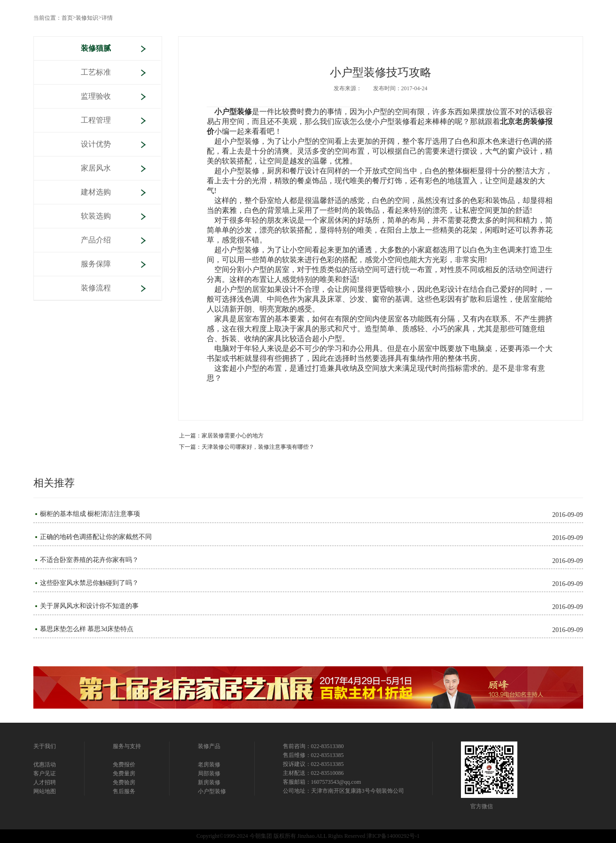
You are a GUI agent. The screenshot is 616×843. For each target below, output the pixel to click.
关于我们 (45, 746)
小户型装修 (212, 791)
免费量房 (124, 773)
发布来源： (348, 88)
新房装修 (209, 782)
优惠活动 (45, 765)
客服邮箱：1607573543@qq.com (322, 782)
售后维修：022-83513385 (313, 755)
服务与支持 (127, 746)
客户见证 (45, 773)
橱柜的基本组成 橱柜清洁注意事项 (90, 514)
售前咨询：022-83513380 (313, 746)
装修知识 (87, 18)
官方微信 (482, 806)
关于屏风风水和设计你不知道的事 (89, 606)
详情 (107, 18)
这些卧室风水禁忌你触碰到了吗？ (89, 583)
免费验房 (124, 782)
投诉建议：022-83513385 (313, 764)
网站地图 (45, 791)
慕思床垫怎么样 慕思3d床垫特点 (87, 629)
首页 (67, 18)
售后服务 (124, 791)
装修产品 (209, 746)
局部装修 (209, 773)
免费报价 (124, 765)
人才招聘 (45, 782)
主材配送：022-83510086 (313, 773)
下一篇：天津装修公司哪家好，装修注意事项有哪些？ (247, 447)
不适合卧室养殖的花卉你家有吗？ (89, 560)
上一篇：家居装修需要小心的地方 (221, 436)
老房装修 (209, 765)
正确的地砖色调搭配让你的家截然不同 (96, 537)
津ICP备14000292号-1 (393, 836)
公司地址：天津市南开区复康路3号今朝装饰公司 (343, 791)
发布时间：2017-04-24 (400, 88)
